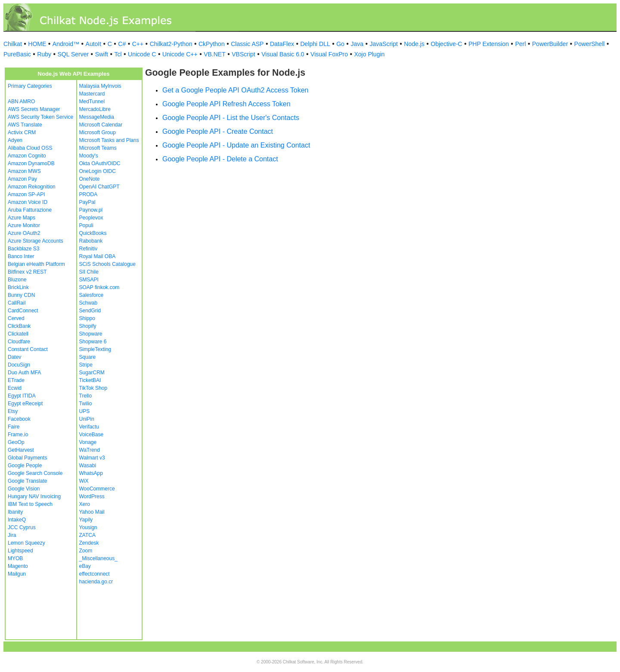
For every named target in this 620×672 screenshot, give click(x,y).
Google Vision (24, 489)
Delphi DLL (315, 44)
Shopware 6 (93, 342)
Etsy (13, 411)
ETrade (16, 380)
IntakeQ (17, 520)
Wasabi (88, 465)
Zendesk (89, 543)
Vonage (88, 442)
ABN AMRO (21, 102)
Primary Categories (30, 86)
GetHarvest (21, 450)
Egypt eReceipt (25, 404)
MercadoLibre (95, 109)
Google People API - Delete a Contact (220, 159)
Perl (520, 44)
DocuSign (19, 365)
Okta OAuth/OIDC (100, 163)
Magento (18, 566)
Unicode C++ (180, 54)
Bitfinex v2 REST (27, 272)
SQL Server (73, 54)
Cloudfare (19, 342)
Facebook (19, 419)
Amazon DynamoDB (31, 163)
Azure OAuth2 (24, 233)
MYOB (15, 558)
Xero (85, 504)
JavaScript (384, 44)
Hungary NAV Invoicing (34, 496)
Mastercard (92, 94)
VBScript (243, 54)
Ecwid (15, 388)
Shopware (91, 334)
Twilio (86, 404)
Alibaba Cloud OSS (30, 148)
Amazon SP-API (26, 194)
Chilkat (13, 44)
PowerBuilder (550, 44)
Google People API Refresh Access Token (226, 104)
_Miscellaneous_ (98, 558)
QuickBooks (93, 233)
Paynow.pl (91, 210)
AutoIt (94, 44)
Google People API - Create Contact (218, 131)
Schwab (88, 303)
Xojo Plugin (370, 54)
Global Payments (27, 458)
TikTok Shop (93, 388)
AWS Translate (25, 125)
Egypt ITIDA (22, 396)
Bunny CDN (21, 295)
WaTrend (90, 450)
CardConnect (23, 311)
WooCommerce (97, 489)
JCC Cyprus (22, 527)
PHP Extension (489, 44)
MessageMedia (97, 117)
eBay (85, 566)
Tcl (118, 54)
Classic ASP (247, 44)
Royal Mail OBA (98, 256)
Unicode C (142, 54)
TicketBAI (90, 380)
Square (88, 357)
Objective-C (446, 44)
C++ (138, 44)
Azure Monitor (24, 225)
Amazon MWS (24, 171)
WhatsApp (91, 473)
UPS (85, 411)
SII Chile (89, 272)
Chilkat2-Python (171, 44)
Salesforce (91, 295)
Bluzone (17, 280)
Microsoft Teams (98, 148)
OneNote (90, 179)
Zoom (86, 551)
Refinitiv (88, 249)
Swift (102, 54)
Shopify (88, 326)
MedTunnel (92, 102)
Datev (14, 357)
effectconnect (95, 574)
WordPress (92, 496)
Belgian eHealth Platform (36, 264)
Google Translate (27, 481)
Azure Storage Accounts (36, 241)
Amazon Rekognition (32, 187)
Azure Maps (22, 218)
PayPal (87, 202)
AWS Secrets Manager (34, 109)
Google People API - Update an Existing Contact (236, 145)
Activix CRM (22, 133)
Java (357, 44)
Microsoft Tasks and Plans (109, 140)
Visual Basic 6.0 (283, 54)
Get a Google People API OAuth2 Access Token (235, 90)
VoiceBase (91, 435)
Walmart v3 (92, 458)
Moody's (89, 156)
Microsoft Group (98, 133)
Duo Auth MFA (24, 373)
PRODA (88, 194)
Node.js (414, 44)
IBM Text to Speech (30, 504)
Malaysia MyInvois (100, 86)
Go (340, 44)
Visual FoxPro (329, 54)
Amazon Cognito (27, 156)
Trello (86, 396)
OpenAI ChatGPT (99, 187)
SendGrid (90, 311)
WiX (84, 481)
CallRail (17, 303)
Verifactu (89, 427)
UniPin (87, 419)
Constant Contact (28, 349)
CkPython (212, 44)
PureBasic (17, 54)
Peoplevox (91, 218)
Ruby (44, 54)
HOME (37, 44)
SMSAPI (89, 280)
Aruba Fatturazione (30, 210)
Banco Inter (21, 256)
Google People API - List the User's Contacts (231, 118)
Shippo (87, 318)
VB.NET (215, 54)
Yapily (86, 520)
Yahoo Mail (92, 512)
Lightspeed (20, 551)
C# (122, 44)
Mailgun (17, 574)
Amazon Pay (22, 179)
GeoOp (16, 442)
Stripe (86, 365)
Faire (14, 427)
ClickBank (19, 326)
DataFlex (282, 44)
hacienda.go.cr (96, 582)
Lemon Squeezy (26, 543)
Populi (86, 225)
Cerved (16, 318)
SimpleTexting (95, 349)
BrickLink (18, 287)
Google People (25, 465)
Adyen (15, 140)
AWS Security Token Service (40, 117)
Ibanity (15, 512)
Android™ (66, 44)
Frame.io (18, 435)
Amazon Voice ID (28, 202)
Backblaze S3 (23, 249)
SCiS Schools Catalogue (107, 264)
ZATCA (87, 535)
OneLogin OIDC (98, 171)
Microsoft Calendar (101, 125)
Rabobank (91, 241)
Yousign (88, 527)
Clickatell (18, 334)
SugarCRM (92, 373)
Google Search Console (35, 473)
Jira (12, 535)
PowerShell (590, 44)
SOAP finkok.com (99, 287)
